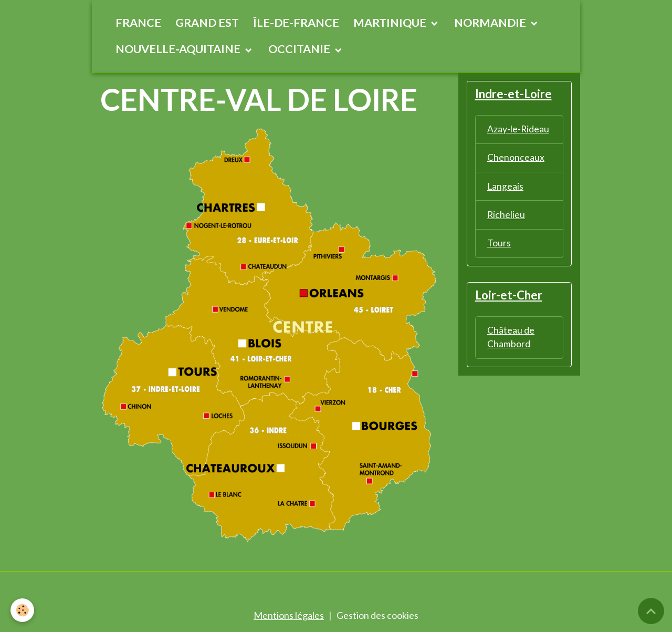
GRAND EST (207, 23)
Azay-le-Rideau (518, 129)
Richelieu (506, 216)
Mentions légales (289, 615)
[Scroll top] (651, 611)
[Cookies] (22, 610)
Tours (499, 245)
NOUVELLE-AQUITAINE (179, 49)
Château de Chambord (511, 340)
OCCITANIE (300, 49)
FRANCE (138, 23)
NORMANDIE (491, 23)
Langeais (506, 187)
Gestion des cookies (377, 615)
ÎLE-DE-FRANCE (296, 23)
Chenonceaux (516, 158)
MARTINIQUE (391, 23)
